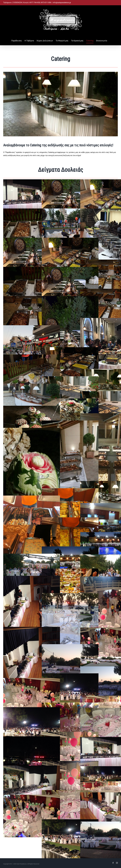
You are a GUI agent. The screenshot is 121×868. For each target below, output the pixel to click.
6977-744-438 (35, 3)
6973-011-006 (46, 3)
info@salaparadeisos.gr (62, 3)
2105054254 (17, 3)
